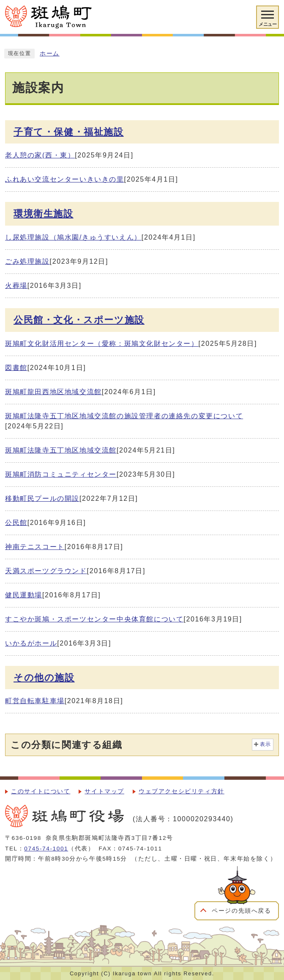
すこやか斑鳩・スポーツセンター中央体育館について (94, 619)
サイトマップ (104, 791)
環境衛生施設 (44, 214)
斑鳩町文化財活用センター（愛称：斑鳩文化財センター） (102, 344)
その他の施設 (44, 678)
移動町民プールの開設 (42, 498)
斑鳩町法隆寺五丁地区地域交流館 (61, 450)
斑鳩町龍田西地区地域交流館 (53, 392)
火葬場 (16, 286)
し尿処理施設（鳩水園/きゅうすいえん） (73, 237)
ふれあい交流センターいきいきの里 (65, 179)
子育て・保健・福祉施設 (69, 132)
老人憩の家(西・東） (40, 155)
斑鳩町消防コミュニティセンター (61, 474)
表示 (266, 744)
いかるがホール (31, 643)
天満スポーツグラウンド (46, 571)
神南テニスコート (35, 547)
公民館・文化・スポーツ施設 (79, 320)
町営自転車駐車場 (35, 701)
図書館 (16, 368)
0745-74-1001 (46, 849)
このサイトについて (41, 791)
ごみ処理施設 (27, 261)
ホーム (50, 54)
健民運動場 (24, 595)
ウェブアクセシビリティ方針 (182, 791)
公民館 (16, 523)
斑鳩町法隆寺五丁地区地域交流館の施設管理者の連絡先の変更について (124, 416)
